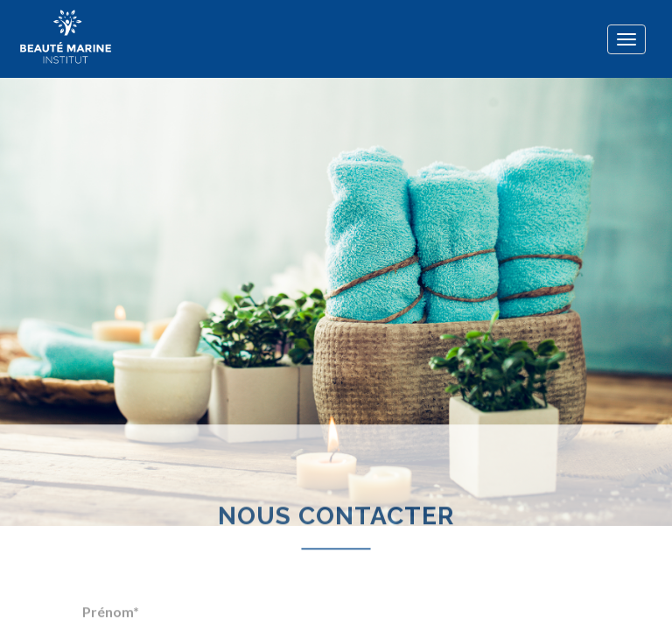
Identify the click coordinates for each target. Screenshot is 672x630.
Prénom (111, 607)
